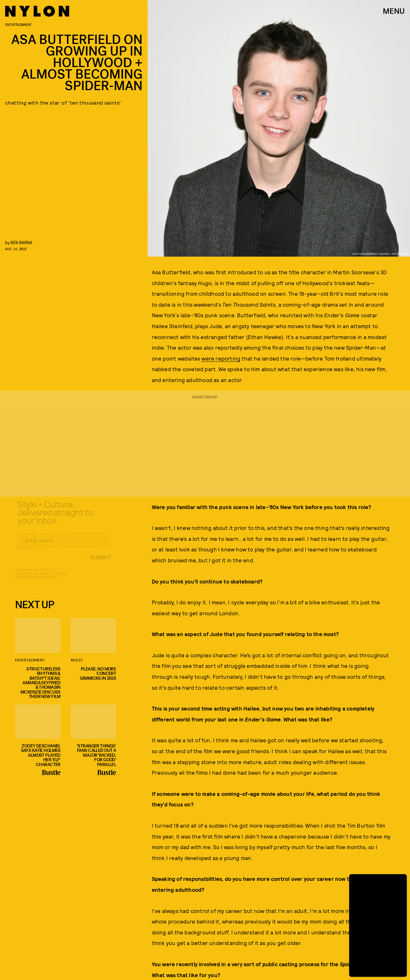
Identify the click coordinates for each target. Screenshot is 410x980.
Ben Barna (21, 242)
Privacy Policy (47, 582)
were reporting (221, 358)
